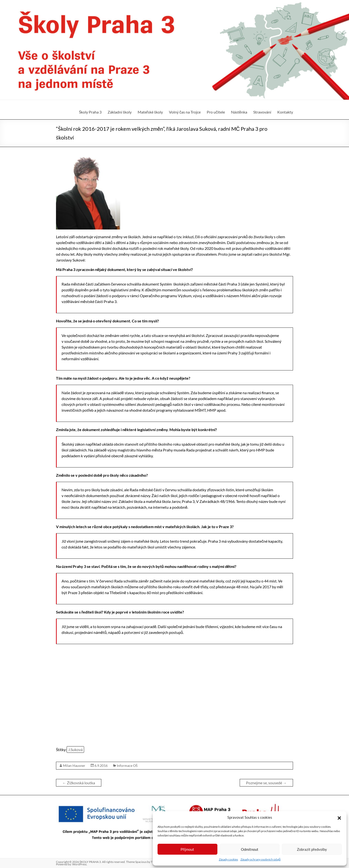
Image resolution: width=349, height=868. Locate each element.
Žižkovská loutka (79, 783)
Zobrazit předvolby (312, 849)
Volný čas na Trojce (185, 112)
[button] (339, 817)
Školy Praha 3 (90, 112)
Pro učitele (216, 112)
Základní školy (120, 112)
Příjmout (187, 849)
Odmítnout (250, 849)
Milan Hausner (74, 766)
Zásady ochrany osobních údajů (261, 859)
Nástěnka (239, 112)
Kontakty (285, 112)
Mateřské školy (150, 112)
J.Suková (75, 749)
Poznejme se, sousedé (266, 783)
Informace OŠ (127, 766)
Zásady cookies (228, 859)
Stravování (262, 112)
